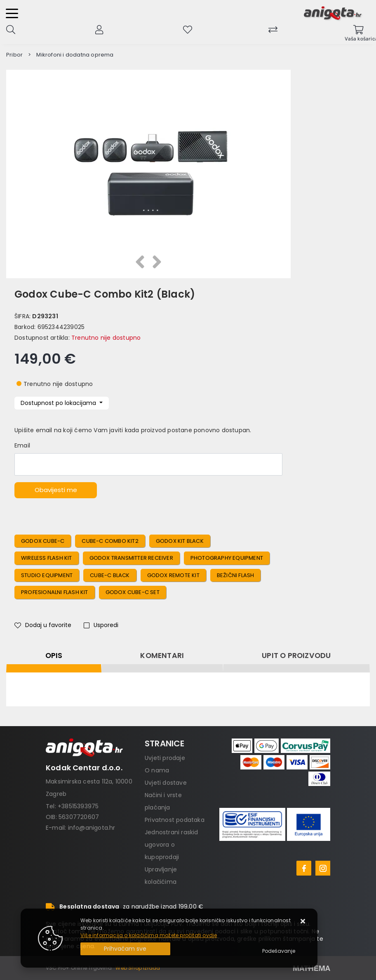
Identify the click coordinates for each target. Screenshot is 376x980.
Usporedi (101, 625)
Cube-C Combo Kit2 (110, 541)
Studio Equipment (47, 575)
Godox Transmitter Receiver (131, 558)
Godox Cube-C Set (133, 592)
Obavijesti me (56, 490)
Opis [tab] (54, 656)
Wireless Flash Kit (47, 558)
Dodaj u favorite (43, 625)
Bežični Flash (236, 575)
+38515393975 (78, 806)
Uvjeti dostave (166, 783)
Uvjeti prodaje (165, 758)
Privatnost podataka (175, 820)
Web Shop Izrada (138, 968)
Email (22, 445)
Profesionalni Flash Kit (55, 592)
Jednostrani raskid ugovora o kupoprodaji (172, 845)
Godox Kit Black (180, 541)
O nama (157, 770)
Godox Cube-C (43, 541)
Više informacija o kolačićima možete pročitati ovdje (149, 935)
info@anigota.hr (92, 828)
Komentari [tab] (162, 656)
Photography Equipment (227, 558)
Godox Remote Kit (173, 575)
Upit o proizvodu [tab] (296, 656)
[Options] (279, 951)
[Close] (125, 949)
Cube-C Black (110, 575)
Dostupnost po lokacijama (59, 403)
